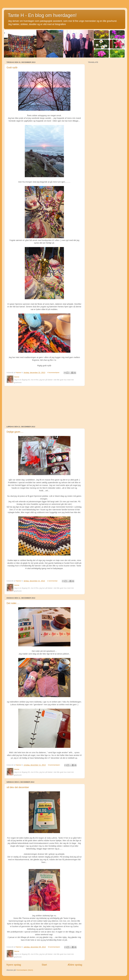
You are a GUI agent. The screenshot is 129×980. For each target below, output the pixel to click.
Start (44, 965)
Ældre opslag (75, 965)
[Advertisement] (44, 406)
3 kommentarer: (54, 765)
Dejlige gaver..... (15, 432)
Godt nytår (12, 68)
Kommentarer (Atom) (25, 970)
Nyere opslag (14, 965)
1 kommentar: (53, 581)
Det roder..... (13, 603)
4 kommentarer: (54, 373)
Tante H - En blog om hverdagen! (42, 15)
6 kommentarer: (54, 947)
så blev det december (18, 787)
